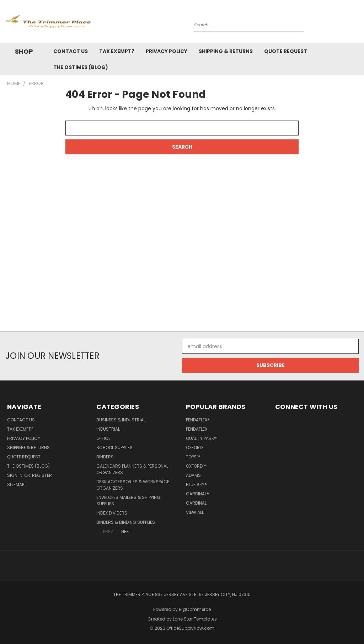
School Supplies (114, 448)
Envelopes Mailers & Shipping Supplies (128, 501)
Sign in (15, 475)
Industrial (108, 429)
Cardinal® (197, 494)
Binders (105, 457)
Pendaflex (197, 429)
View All (195, 512)
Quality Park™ (202, 438)
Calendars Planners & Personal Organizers (132, 469)
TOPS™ (193, 457)
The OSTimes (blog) (81, 67)
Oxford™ (196, 466)
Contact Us (71, 51)
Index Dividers (112, 513)
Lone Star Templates (195, 619)
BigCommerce (195, 609)
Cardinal (196, 503)
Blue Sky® (196, 485)
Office (103, 438)
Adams (193, 475)
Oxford (194, 448)
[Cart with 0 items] (357, 23)
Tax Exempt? (117, 51)
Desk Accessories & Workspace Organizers (133, 485)
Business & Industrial (121, 420)
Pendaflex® (198, 420)
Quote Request (286, 51)
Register (42, 475)
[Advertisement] (182, 251)
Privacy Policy (167, 51)
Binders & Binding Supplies (126, 522)
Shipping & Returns (226, 51)
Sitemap (16, 485)
